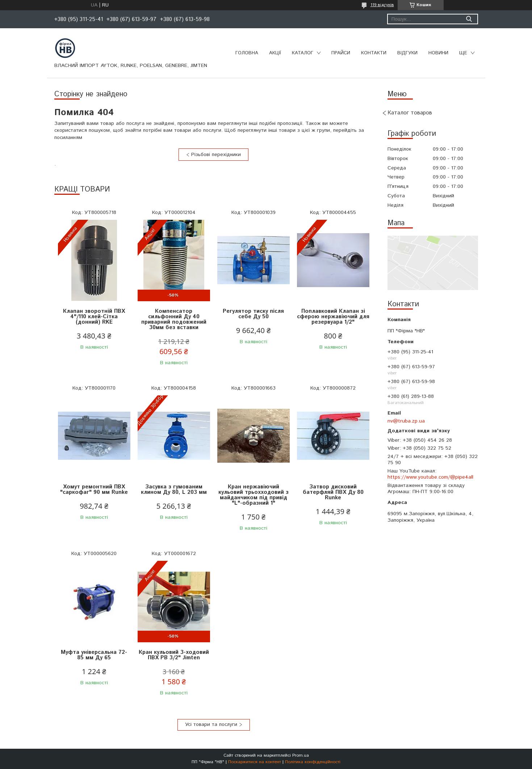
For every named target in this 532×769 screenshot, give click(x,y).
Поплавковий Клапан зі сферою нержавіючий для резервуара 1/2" (333, 317)
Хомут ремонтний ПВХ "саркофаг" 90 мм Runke (94, 489)
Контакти (374, 53)
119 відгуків (382, 5)
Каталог (303, 53)
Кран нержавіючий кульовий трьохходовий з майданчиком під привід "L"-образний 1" (254, 495)
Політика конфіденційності (313, 762)
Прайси (341, 53)
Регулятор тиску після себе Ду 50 (253, 314)
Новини (438, 53)
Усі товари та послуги (211, 724)
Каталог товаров (410, 113)
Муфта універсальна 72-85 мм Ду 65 (94, 655)
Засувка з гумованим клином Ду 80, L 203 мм (174, 489)
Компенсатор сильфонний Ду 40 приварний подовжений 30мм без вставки (174, 319)
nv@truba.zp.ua (406, 421)
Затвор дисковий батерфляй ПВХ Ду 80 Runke (333, 492)
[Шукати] (469, 19)
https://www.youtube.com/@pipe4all (430, 477)
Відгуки (407, 53)
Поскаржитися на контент (255, 762)
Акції (275, 53)
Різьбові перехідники (216, 155)
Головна (247, 53)
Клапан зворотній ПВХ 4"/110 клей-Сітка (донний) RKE (94, 317)
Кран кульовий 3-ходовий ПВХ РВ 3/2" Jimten (174, 655)
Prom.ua (301, 755)
